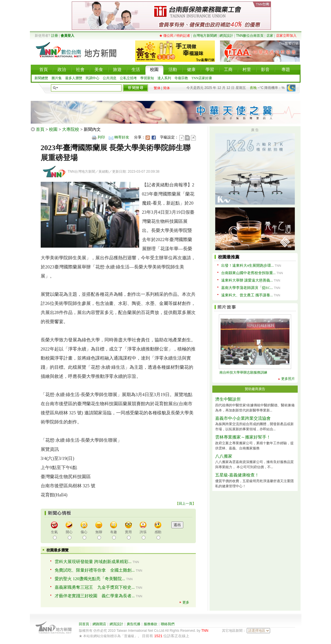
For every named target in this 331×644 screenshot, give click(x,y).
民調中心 (92, 78)
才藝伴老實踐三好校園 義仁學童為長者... (95, 596)
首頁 (40, 129)
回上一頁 (186, 504)
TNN (205, 631)
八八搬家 (224, 456)
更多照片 (288, 379)
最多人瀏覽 (74, 78)
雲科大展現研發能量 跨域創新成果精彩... (93, 562)
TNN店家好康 (202, 78)
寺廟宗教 (181, 78)
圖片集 (57, 78)
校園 (53, 129)
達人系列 (164, 78)
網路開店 (99, 624)
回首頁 (84, 624)
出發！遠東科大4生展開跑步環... (247, 265)
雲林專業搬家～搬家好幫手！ (243, 437)
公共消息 (110, 78)
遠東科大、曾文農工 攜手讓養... (247, 295)
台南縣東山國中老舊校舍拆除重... (248, 273)
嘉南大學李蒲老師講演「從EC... (247, 288)
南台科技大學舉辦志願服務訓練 (243, 372)
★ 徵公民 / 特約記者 (175, 36)
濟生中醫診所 (228, 399)
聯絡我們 (168, 624)
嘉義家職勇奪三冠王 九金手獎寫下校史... (95, 587)
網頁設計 (226, 36)
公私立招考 (128, 78)
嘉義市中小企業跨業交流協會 (243, 418)
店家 (270, 36)
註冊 (55, 36)
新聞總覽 (41, 78)
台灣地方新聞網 (205, 36)
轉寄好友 (122, 137)
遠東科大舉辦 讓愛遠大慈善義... (247, 280)
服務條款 (151, 624)
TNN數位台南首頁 (250, 36)
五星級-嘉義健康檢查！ (237, 475)
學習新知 (147, 78)
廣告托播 (133, 624)
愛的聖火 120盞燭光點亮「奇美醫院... (90, 579)
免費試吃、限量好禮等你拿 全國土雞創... (95, 570)
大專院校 (71, 129)
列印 (101, 137)
